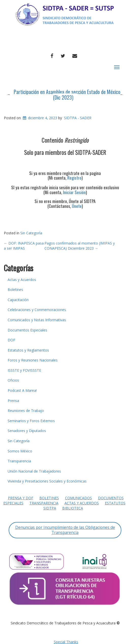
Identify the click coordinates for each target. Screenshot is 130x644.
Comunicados (78, 498)
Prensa (13, 401)
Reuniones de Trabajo (26, 411)
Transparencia (19, 461)
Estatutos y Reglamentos (28, 350)
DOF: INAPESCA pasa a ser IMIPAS (24, 246)
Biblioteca (73, 508)
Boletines (15, 290)
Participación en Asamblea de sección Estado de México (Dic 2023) (67, 95)
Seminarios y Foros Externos (31, 421)
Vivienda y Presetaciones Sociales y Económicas (47, 481)
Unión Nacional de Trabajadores (34, 471)
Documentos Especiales (27, 330)
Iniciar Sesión (74, 192)
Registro (74, 178)
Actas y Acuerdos (22, 280)
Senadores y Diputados (27, 431)
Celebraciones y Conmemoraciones (37, 310)
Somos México (20, 451)
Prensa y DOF (21, 498)
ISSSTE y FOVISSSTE (24, 370)
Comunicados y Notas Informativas (37, 320)
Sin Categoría (31, 233)
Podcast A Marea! (22, 390)
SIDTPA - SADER (78, 118)
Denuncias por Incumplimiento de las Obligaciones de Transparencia (65, 530)
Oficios (13, 380)
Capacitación (18, 300)
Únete (77, 206)
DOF (11, 340)
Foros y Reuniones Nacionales (33, 360)
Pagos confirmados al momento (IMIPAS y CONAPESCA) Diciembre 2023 (80, 246)
